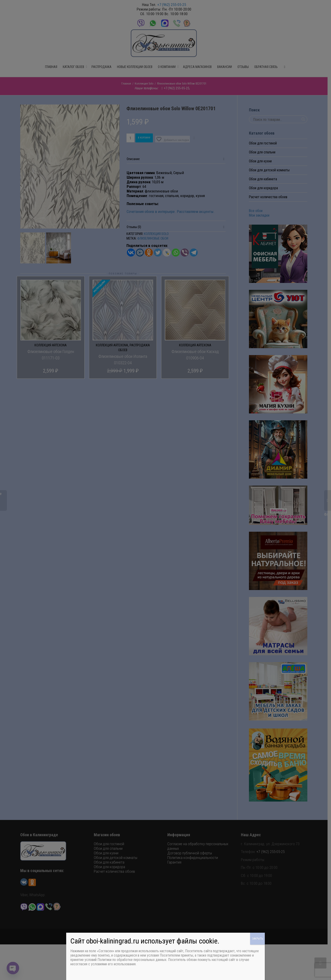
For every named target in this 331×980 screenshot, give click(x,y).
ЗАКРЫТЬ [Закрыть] (257, 939)
